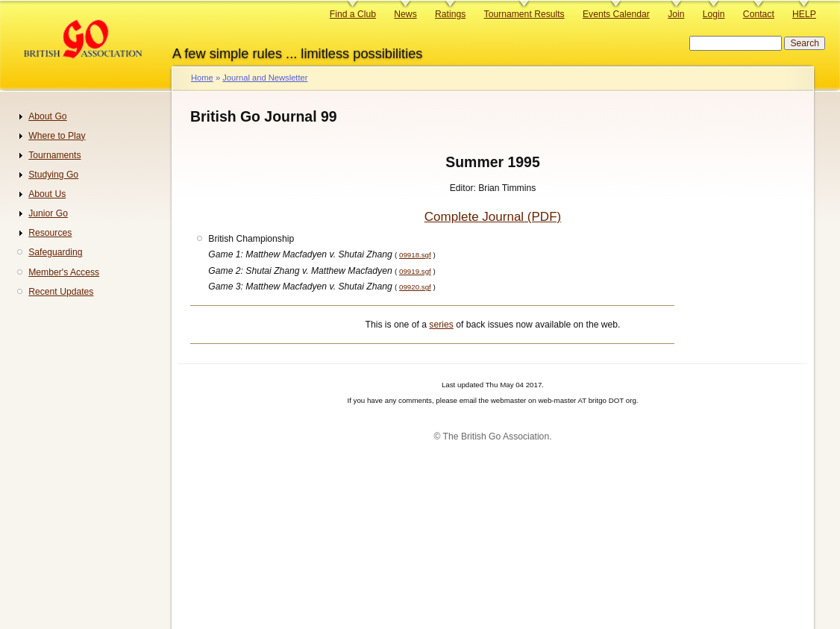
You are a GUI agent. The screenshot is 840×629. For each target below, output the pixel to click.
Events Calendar (616, 14)
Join (676, 14)
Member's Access (64, 272)
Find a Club (353, 14)
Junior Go (48, 213)
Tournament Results (524, 14)
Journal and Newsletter (265, 78)
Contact (759, 14)
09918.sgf (415, 255)
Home (202, 78)
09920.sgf (415, 287)
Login (714, 14)
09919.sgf (415, 271)
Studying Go (53, 175)
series (441, 325)
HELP (804, 14)
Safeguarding (55, 252)
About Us (47, 194)
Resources (50, 233)
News (405, 14)
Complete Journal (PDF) (493, 217)
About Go (47, 116)
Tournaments (54, 155)
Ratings (450, 14)
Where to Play (57, 136)
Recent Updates (61, 292)
